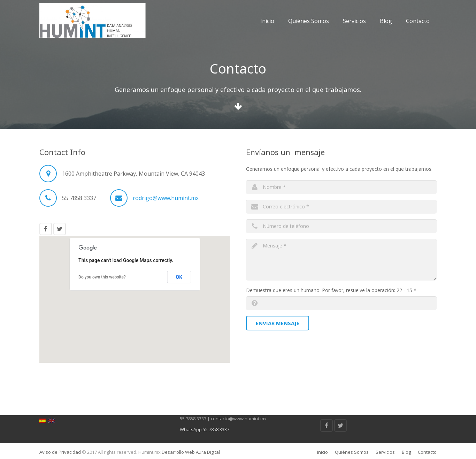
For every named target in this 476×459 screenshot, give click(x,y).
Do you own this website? (102, 277)
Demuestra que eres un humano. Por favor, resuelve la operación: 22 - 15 (331, 290)
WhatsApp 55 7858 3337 (205, 429)
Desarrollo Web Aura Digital (190, 452)
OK (179, 277)
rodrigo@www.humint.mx (166, 198)
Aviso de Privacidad (60, 452)
